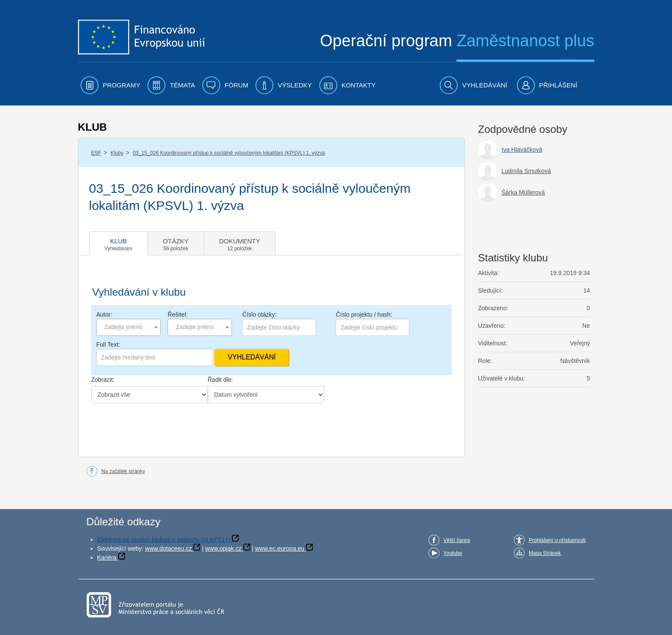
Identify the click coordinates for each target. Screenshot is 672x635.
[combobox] (129, 327)
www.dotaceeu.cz (169, 548)
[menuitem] (111, 85)
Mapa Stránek (545, 553)
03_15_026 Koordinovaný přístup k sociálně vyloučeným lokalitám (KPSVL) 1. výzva (229, 153)
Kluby (117, 153)
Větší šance (457, 540)
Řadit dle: (220, 380)
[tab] (119, 243)
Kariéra (107, 557)
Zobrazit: (103, 380)
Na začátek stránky (123, 471)
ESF (96, 153)
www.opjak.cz (223, 548)
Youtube (453, 553)
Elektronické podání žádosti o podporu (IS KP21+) (164, 539)
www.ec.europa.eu (280, 548)
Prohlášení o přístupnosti (557, 540)
